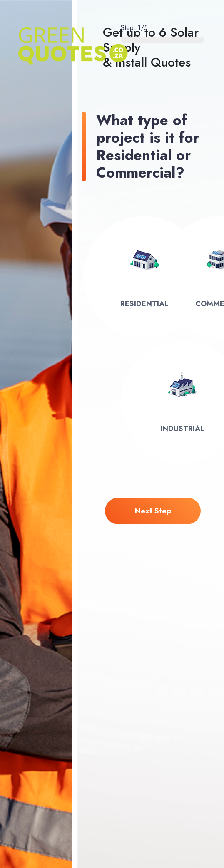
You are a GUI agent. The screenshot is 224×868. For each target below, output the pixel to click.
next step (153, 511)
